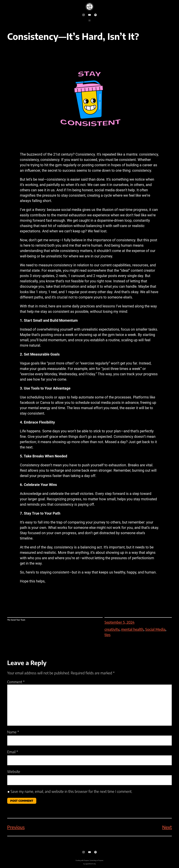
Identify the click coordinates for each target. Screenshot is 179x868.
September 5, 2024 (119, 622)
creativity (112, 629)
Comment (16, 682)
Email (13, 752)
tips (107, 635)
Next (167, 827)
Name (13, 732)
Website (14, 771)
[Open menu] (89, 20)
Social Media (155, 629)
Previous (16, 827)
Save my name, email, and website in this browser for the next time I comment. (71, 791)
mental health (132, 629)
